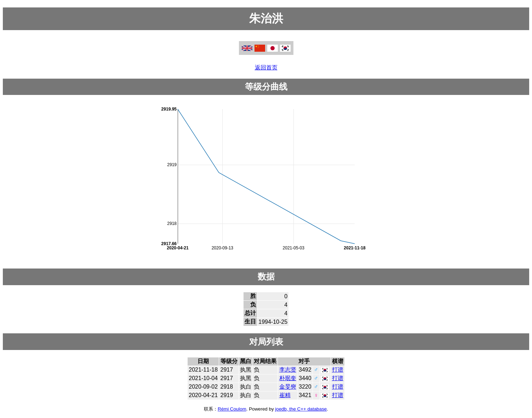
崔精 (285, 395)
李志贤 (288, 370)
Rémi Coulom (232, 409)
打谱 (338, 370)
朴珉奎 (288, 378)
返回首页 (266, 67)
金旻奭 (288, 387)
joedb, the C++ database (301, 409)
